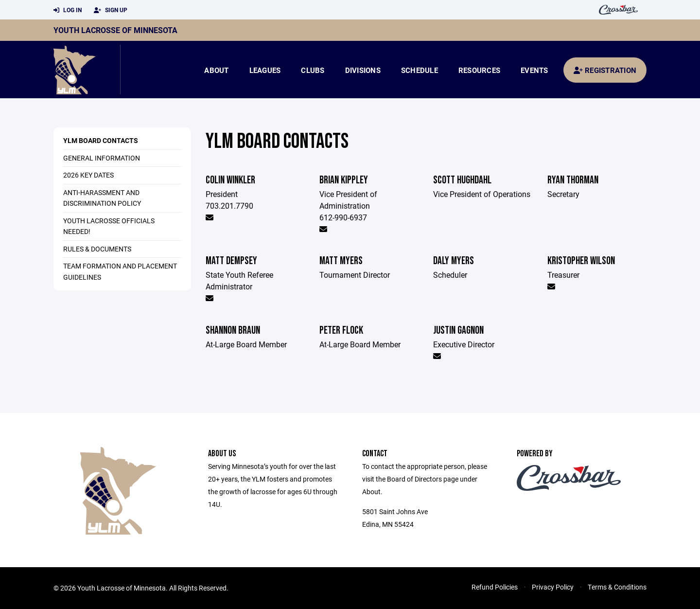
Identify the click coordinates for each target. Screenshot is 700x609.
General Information (102, 158)
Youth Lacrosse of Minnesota (115, 30)
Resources (479, 70)
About (216, 70)
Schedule (420, 70)
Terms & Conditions (617, 587)
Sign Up (111, 10)
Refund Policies (495, 587)
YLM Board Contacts (101, 140)
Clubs (313, 70)
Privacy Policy (553, 587)
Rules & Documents (97, 249)
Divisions (363, 70)
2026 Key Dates (88, 175)
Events (534, 70)
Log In (68, 10)
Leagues (265, 70)
